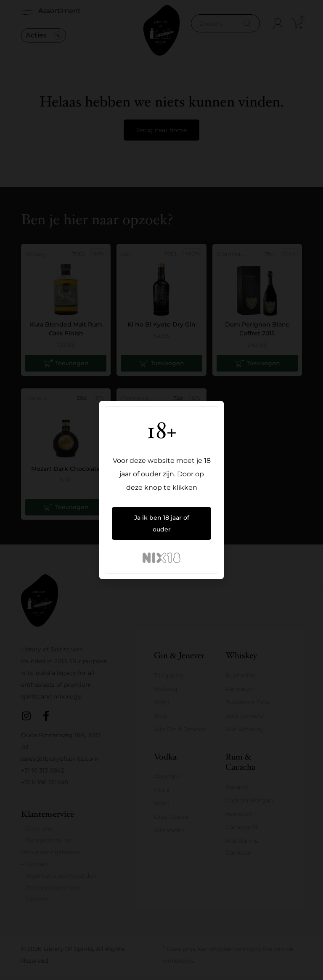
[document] (161, 490)
